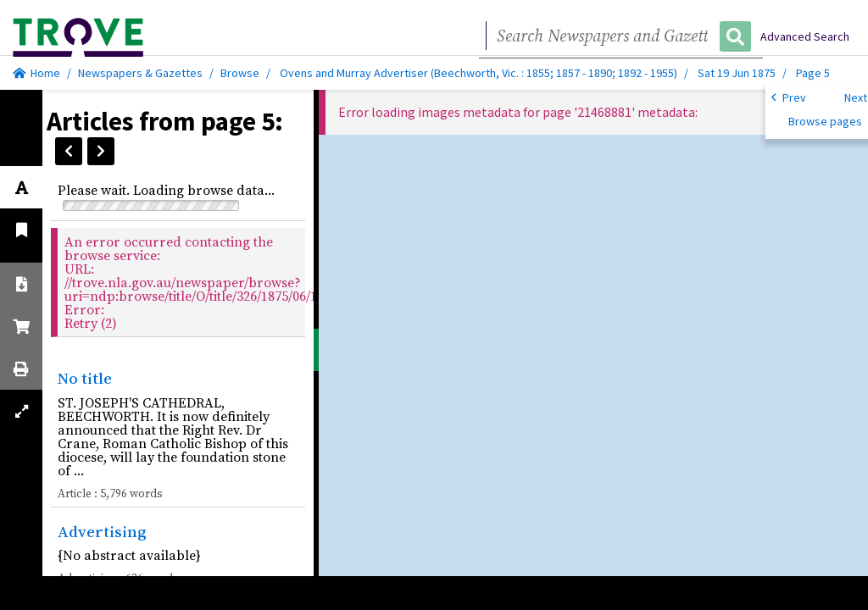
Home (36, 73)
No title (85, 378)
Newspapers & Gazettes (140, 73)
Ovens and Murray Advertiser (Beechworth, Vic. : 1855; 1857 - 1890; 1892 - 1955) (479, 73)
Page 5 (813, 73)
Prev (789, 97)
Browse (240, 73)
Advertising (102, 531)
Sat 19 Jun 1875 (738, 73)
